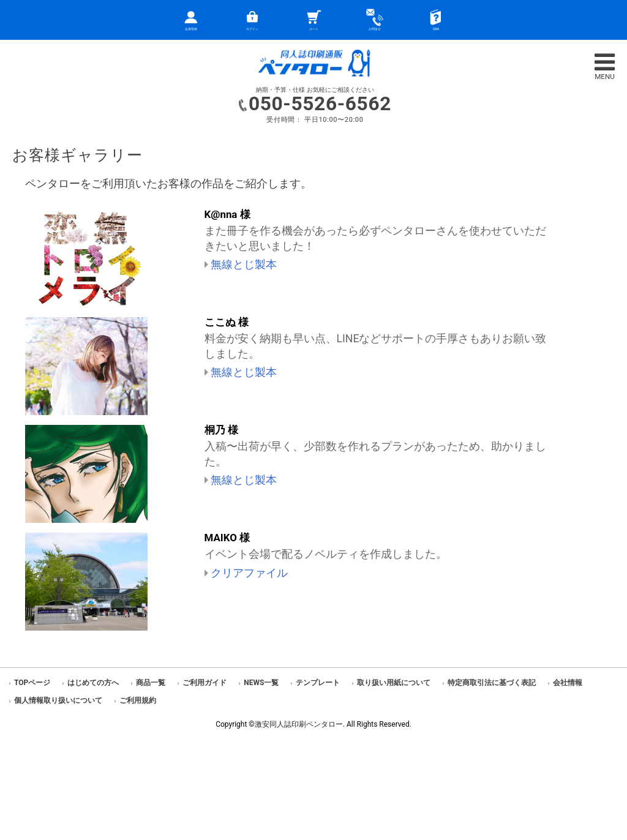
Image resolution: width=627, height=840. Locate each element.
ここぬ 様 (227, 322)
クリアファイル (249, 573)
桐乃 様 (221, 430)
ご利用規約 (138, 700)
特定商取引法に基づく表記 (492, 683)
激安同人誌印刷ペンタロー (299, 724)
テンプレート (318, 683)
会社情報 (568, 683)
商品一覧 (151, 683)
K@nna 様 (227, 214)
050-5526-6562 (320, 104)
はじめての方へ (93, 683)
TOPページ (32, 683)
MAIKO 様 (227, 538)
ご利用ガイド (205, 683)
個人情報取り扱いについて (58, 700)
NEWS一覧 (261, 683)
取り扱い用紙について (394, 683)
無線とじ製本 (244, 264)
